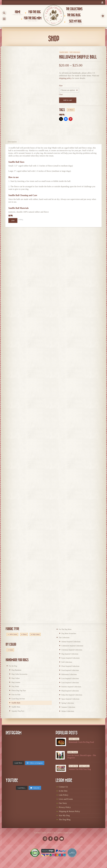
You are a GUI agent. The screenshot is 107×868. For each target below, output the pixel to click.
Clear (61, 94)
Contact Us (63, 787)
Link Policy (64, 795)
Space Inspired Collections (70, 699)
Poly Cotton (36, 634)
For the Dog (13, 666)
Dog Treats (15, 686)
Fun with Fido (73, 766)
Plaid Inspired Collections (70, 691)
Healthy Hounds (73, 752)
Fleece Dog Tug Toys (19, 691)
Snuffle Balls (64, 52)
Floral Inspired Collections (70, 666)
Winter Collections (68, 711)
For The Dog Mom (65, 629)
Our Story (63, 803)
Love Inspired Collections (70, 679)
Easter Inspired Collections (71, 658)
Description (12, 142)
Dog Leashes (16, 682)
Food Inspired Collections (70, 670)
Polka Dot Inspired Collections (72, 695)
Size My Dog (64, 815)
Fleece (71, 110)
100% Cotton (13, 634)
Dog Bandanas (16, 670)
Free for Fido (16, 695)
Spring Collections (68, 703)
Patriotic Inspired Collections (71, 687)
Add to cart (68, 100)
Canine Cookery (74, 739)
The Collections (64, 638)
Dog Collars (16, 678)
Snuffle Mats (16, 707)
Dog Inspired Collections (70, 654)
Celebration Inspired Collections (72, 646)
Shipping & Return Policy (69, 811)
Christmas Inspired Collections (72, 650)
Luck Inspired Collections (70, 683)
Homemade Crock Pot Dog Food (81, 742)
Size (61, 86)
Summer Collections (68, 707)
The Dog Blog (65, 820)
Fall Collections (75, 52)
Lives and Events (66, 799)
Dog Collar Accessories (19, 674)
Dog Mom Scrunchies (69, 633)
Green (11, 650)
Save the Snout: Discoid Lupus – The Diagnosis (82, 756)
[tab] (12, 142)
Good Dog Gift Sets (18, 699)
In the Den (63, 791)
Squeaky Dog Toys (18, 711)
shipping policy (65, 78)
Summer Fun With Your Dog (80, 769)
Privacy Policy (65, 807)
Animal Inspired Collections (71, 642)
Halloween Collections (69, 674)
